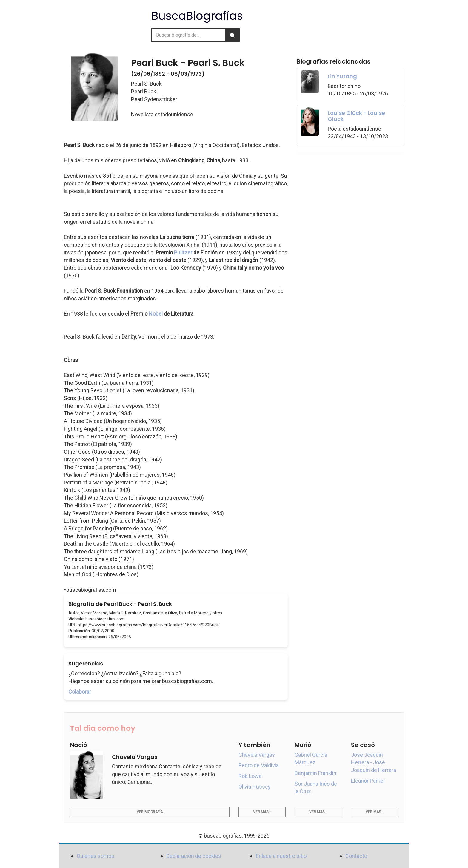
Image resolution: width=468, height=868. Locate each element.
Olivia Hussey (255, 787)
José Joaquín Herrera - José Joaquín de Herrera (374, 762)
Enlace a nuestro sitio (281, 856)
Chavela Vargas (257, 755)
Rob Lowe (250, 776)
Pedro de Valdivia (259, 765)
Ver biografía (150, 812)
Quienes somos (96, 856)
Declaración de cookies (194, 856)
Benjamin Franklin (315, 773)
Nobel (156, 314)
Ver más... (262, 812)
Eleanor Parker (368, 781)
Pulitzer (183, 252)
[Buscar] (232, 35)
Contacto (356, 856)
